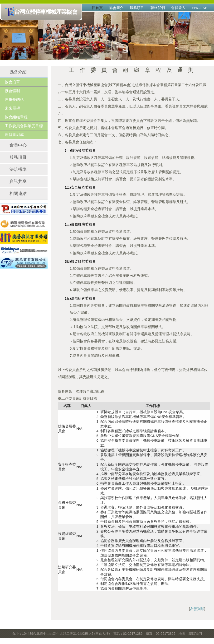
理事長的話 (14, 100)
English (200, 8)
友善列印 (197, 609)
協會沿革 (12, 82)
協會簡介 (116, 8)
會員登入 (178, 8)
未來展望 (12, 108)
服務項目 (137, 8)
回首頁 (97, 8)
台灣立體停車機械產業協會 (42, 12)
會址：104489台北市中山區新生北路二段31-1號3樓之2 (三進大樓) (61, 634)
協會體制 (12, 91)
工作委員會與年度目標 (24, 126)
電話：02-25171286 (128, 634)
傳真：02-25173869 (160, 634)
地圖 (182, 634)
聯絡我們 (158, 8)
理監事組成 (14, 135)
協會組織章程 (16, 117)
